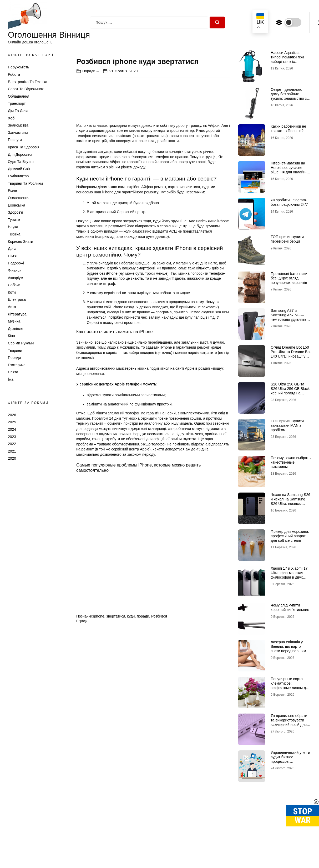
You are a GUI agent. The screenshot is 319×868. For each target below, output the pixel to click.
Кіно (11, 336)
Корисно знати (21, 242)
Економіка (17, 205)
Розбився (159, 717)
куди (131, 717)
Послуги (15, 140)
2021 (12, 451)
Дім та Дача (18, 111)
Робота (14, 74)
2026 (12, 415)
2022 (12, 444)
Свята (13, 372)
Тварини (15, 350)
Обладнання (19, 96)
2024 (12, 429)
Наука (13, 227)
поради (143, 717)
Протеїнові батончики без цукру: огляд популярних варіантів (289, 278)
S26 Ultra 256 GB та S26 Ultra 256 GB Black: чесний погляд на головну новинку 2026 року (291, 393)
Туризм (14, 220)
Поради (14, 358)
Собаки (14, 285)
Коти (12, 292)
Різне (12, 190)
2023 (12, 437)
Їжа (11, 379)
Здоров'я (16, 212)
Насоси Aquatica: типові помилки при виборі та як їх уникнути (287, 59)
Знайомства (18, 125)
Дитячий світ (19, 169)
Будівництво (18, 176)
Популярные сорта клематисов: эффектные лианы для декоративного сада (290, 685)
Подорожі (16, 263)
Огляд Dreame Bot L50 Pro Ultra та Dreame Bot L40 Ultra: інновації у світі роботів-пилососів (291, 354)
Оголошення (19, 198)
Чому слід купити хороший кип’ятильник (290, 607)
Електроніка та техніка (27, 82)
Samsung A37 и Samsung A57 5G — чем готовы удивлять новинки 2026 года (288, 317)
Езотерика (17, 365)
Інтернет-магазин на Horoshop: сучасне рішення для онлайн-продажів (288, 170)
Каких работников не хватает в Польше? (288, 129)
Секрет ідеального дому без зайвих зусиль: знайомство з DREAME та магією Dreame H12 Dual (289, 98)
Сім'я (12, 256)
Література (17, 314)
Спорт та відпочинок (26, 89)
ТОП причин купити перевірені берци (287, 239)
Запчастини (18, 133)
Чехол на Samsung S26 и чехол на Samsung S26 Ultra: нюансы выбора (290, 501)
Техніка (14, 234)
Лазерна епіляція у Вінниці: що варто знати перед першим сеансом (288, 649)
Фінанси (15, 270)
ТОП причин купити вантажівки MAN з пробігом (287, 425)
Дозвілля (16, 329)
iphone (99, 717)
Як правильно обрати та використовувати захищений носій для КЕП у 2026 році (289, 722)
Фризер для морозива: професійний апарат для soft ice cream (290, 536)
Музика (14, 321)
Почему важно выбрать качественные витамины (291, 462)
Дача (12, 249)
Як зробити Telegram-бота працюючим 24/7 (289, 202)
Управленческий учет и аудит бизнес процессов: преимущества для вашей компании (290, 761)
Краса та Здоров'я (24, 147)
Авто (12, 307)
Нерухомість (19, 67)
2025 (12, 422)
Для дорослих (20, 154)
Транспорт (17, 103)
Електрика (17, 299)
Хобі (12, 118)
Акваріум (16, 278)
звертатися (116, 717)
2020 (12, 458)
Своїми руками (21, 343)
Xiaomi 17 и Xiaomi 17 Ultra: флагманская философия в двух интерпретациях (289, 575)
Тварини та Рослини (25, 183)
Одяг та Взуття (21, 162)
